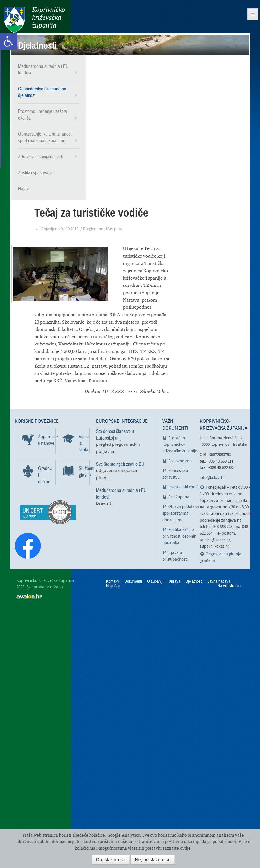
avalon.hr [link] (29, 596)
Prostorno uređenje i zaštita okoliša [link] (42, 114)
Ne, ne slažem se (153, 860)
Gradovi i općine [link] (43, 475)
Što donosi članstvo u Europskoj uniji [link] (115, 434)
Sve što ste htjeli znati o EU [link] (120, 464)
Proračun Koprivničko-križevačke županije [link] (180, 444)
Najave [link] (24, 188)
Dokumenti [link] (133, 581)
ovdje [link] (185, 848)
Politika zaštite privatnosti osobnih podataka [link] (179, 536)
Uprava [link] (174, 581)
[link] (9, 41)
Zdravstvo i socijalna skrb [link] (41, 156)
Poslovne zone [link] (181, 461)
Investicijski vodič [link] (183, 487)
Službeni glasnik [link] (84, 471)
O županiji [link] (155, 581)
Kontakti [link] (113, 581)
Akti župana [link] (179, 497)
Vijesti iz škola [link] (84, 443)
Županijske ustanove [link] (43, 440)
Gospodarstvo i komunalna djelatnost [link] (42, 92)
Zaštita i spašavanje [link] (36, 172)
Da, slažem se (111, 860)
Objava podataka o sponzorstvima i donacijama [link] (182, 513)
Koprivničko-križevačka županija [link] (35, 20)
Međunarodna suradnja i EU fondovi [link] (43, 69)
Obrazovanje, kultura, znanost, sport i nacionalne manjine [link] (45, 137)
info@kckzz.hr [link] (212, 477)
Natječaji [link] (113, 586)
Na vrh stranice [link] (230, 586)
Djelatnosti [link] (194, 581)
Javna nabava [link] (219, 581)
